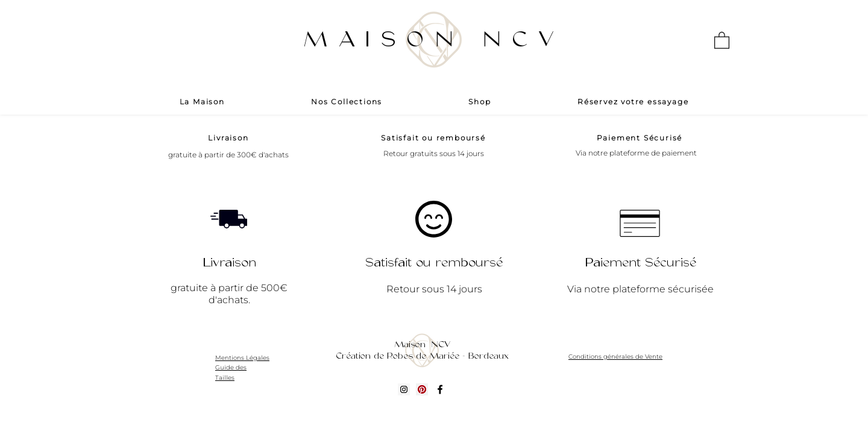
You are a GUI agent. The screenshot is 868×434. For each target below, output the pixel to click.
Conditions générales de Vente (615, 357)
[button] (722, 40)
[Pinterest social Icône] (422, 389)
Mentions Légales (242, 358)
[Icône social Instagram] (404, 389)
